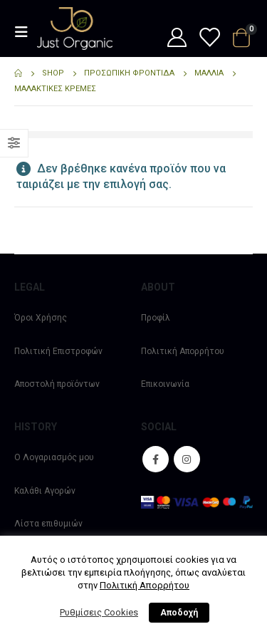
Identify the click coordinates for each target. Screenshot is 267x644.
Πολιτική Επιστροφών (58, 351)
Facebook (156, 459)
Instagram (187, 459)
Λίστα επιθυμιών (48, 524)
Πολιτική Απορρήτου (183, 351)
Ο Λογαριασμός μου (54, 457)
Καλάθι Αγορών (45, 491)
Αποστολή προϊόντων (57, 384)
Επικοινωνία (165, 384)
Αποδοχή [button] (179, 613)
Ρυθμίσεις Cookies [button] (99, 612)
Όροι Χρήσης (41, 318)
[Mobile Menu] (26, 32)
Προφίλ (156, 318)
